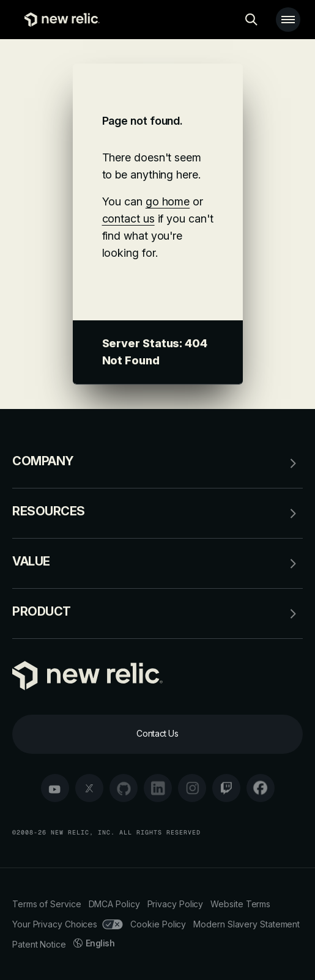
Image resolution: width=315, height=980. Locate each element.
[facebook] (261, 788)
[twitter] (89, 788)
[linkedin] (158, 788)
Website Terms (240, 904)
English (94, 943)
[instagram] (192, 788)
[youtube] (55, 788)
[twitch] (226, 788)
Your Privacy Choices (68, 924)
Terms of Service (47, 904)
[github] (124, 788)
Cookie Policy (158, 924)
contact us (128, 219)
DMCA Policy (114, 904)
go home (168, 201)
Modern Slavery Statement (246, 924)
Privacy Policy (176, 904)
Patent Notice (39, 944)
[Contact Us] (157, 734)
